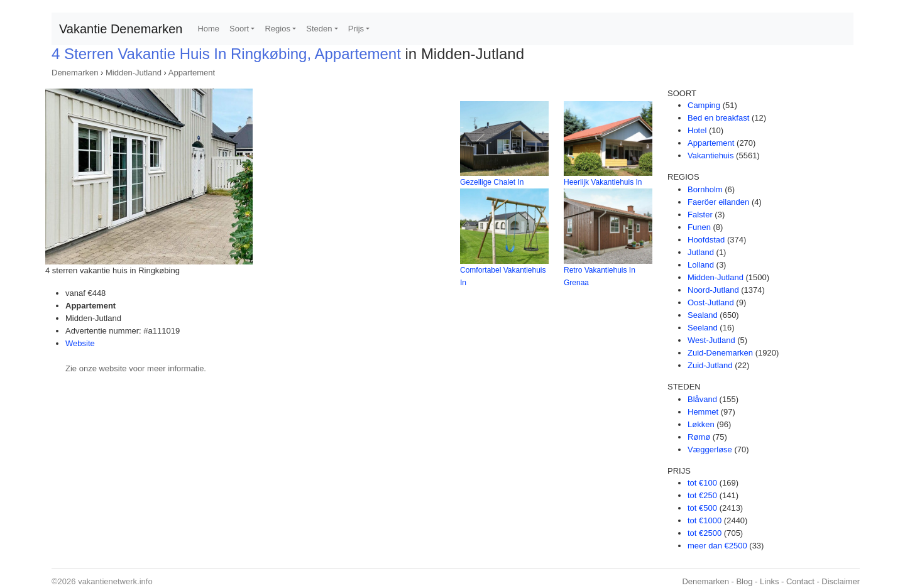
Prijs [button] (356, 29)
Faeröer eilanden (718, 202)
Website (80, 343)
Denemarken (75, 73)
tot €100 (702, 483)
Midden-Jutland (134, 73)
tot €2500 (705, 533)
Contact (800, 581)
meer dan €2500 (717, 546)
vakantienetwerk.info (115, 581)
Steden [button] (319, 29)
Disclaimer (841, 581)
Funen (699, 227)
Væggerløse (710, 449)
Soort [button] (239, 29)
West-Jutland (711, 340)
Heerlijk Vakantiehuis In (603, 182)
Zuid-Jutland (710, 365)
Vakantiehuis (710, 155)
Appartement (192, 73)
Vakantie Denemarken (121, 29)
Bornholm (705, 189)
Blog (744, 581)
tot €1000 (705, 520)
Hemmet (703, 412)
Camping (704, 105)
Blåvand (702, 399)
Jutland (701, 252)
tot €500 (702, 508)
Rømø (699, 437)
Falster (700, 215)
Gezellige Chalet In (492, 182)
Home (208, 29)
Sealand (703, 315)
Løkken (701, 424)
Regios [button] (277, 29)
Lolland (701, 265)
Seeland (703, 328)
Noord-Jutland (713, 290)
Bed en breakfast (718, 118)
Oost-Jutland (711, 302)
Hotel (697, 130)
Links (769, 581)
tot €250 (702, 495)
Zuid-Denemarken (720, 353)
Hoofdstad (706, 240)
